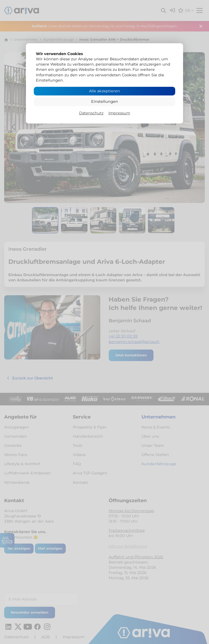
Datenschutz (91, 113)
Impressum (119, 113)
